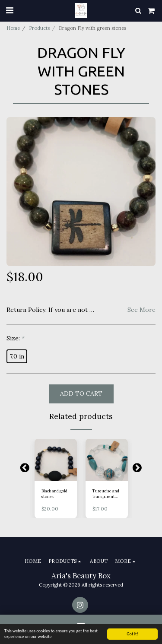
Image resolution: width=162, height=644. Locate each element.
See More (141, 310)
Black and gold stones (54, 494)
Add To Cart (81, 393)
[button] (10, 10)
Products (39, 28)
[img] (56, 460)
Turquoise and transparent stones (106, 494)
